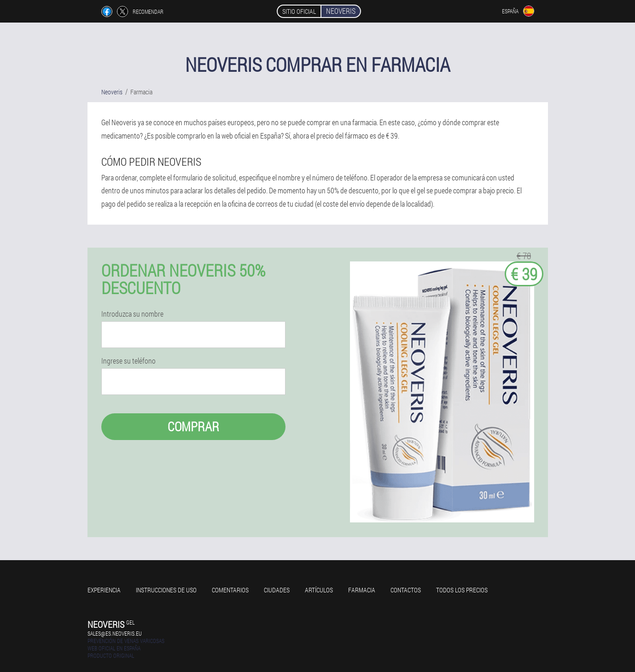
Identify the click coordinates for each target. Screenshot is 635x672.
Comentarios (230, 590)
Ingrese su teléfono (128, 361)
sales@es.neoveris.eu (115, 633)
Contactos (406, 590)
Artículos (319, 590)
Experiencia (104, 590)
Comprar (193, 426)
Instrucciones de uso (166, 590)
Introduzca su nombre (132, 314)
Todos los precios (462, 590)
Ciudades (277, 590)
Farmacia (362, 590)
